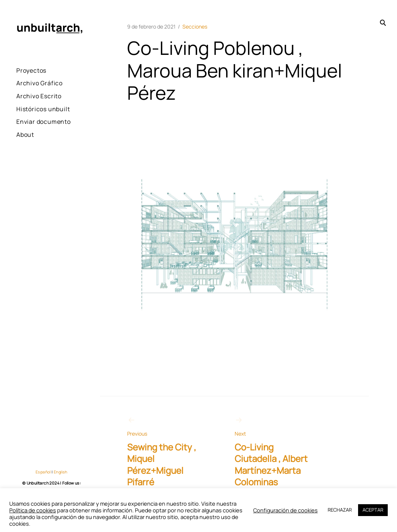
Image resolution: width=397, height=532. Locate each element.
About (25, 155)
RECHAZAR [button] (340, 510)
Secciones (195, 27)
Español (43, 472)
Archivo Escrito (39, 96)
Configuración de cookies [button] (285, 510)
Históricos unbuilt (32, 114)
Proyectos (31, 70)
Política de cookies (33, 510)
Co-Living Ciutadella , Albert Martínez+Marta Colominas (275, 452)
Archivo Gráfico (39, 83)
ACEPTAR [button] (373, 510)
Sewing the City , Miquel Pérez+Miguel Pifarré (168, 452)
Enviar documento (33, 137)
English (61, 472)
